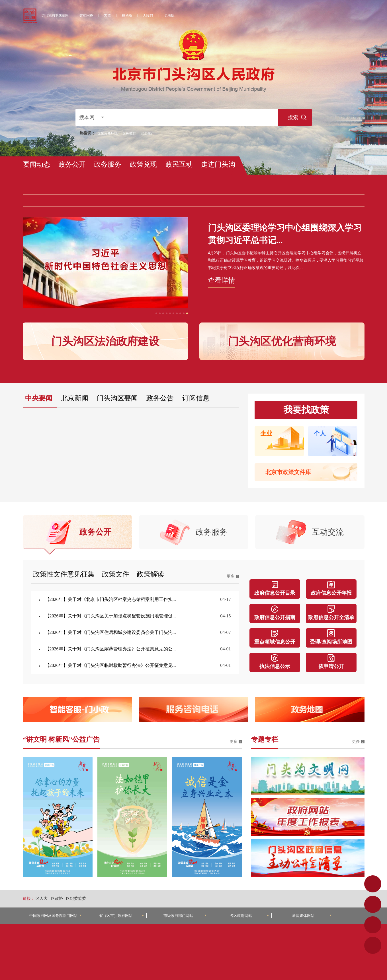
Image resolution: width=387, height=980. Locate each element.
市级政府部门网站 (185, 916)
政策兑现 (144, 164)
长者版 (169, 15)
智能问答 (86, 15)
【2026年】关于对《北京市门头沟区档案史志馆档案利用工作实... (110, 599)
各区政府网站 (250, 916)
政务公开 (72, 164)
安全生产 (148, 133)
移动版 (127, 15)
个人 (320, 433)
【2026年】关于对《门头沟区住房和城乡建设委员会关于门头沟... (110, 632)
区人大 (42, 899)
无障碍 (148, 15)
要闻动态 (36, 164)
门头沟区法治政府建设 (105, 341)
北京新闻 (75, 398)
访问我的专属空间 (55, 15)
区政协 (57, 899)
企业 (266, 433)
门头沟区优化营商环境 (282, 341)
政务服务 (108, 164)
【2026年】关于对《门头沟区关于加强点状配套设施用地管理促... (110, 616)
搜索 (293, 117)
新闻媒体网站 (312, 916)
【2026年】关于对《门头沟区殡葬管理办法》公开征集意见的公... (110, 649)
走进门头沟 (218, 164)
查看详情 (222, 280)
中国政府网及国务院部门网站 (56, 916)
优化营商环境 (107, 133)
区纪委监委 (76, 899)
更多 (231, 576)
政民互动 (179, 164)
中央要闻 (39, 398)
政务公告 (160, 398)
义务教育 (129, 133)
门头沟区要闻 (117, 398)
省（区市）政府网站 (122, 916)
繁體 (107, 15)
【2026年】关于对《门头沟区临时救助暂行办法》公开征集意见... (110, 665)
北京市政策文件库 (288, 472)
